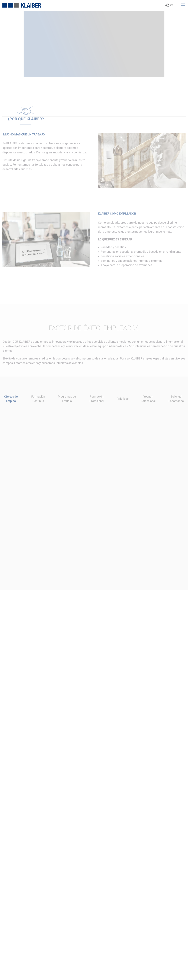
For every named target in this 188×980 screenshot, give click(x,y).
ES (171, 5)
